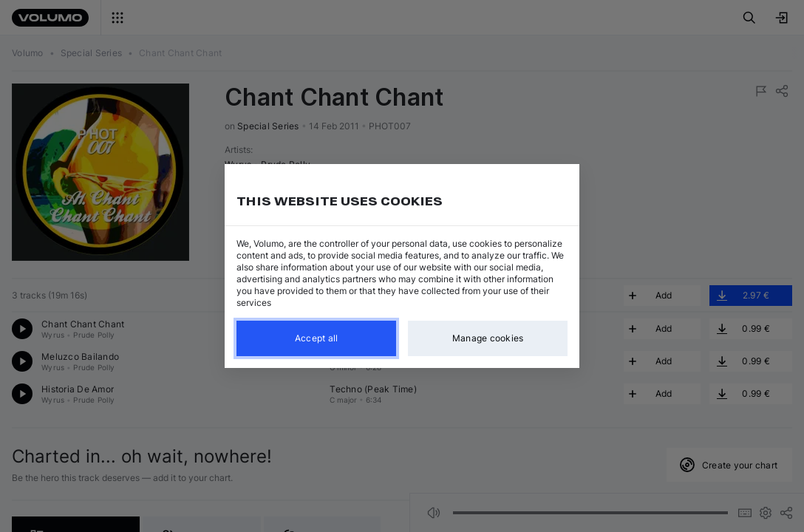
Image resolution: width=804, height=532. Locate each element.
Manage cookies (488, 338)
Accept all (317, 338)
